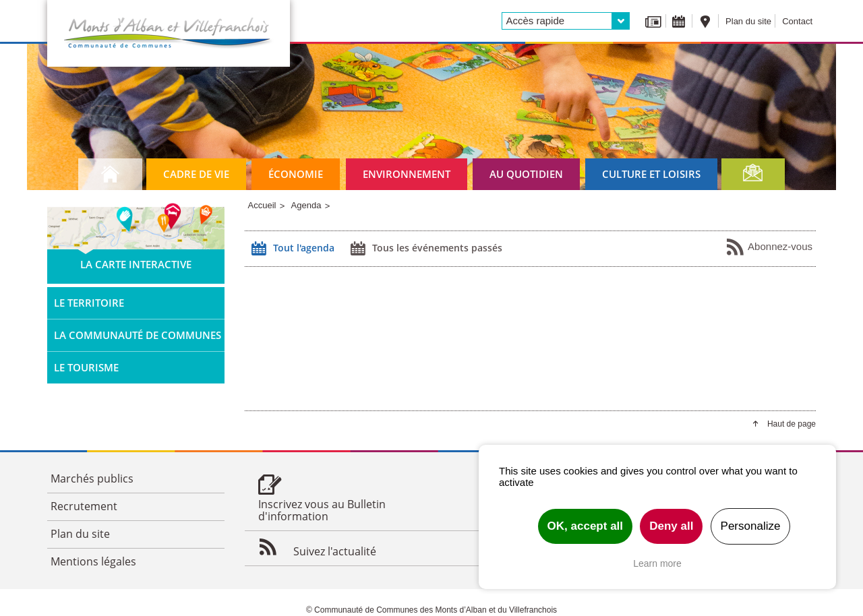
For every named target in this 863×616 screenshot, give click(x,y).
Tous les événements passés (425, 249)
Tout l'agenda (291, 249)
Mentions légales (93, 561)
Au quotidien (526, 174)
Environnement (407, 174)
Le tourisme (86, 367)
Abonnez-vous (769, 247)
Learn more (657, 563)
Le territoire (89, 303)
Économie (296, 174)
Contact (797, 21)
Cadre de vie (196, 174)
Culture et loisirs (651, 174)
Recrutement (84, 506)
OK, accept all (585, 526)
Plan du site (748, 21)
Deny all (671, 526)
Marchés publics (92, 479)
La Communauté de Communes (138, 335)
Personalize (751, 526)
